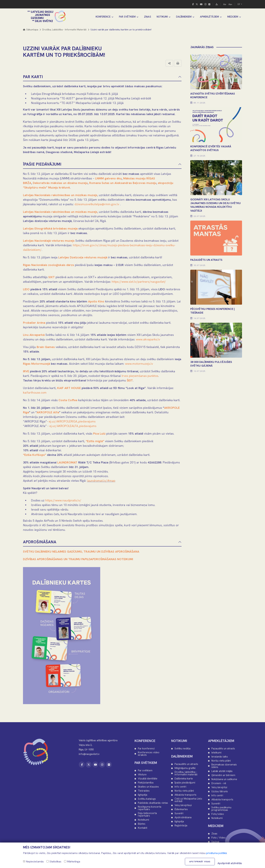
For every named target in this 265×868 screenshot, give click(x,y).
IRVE (26, 371)
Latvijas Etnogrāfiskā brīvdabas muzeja (50, 228)
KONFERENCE (103, 17)
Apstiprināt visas (200, 862)
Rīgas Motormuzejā (37, 364)
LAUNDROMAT (67, 462)
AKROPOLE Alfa (48, 412)
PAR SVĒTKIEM (127, 17)
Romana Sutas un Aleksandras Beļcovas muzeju (123, 183)
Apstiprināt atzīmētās (230, 863)
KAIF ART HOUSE (69, 388)
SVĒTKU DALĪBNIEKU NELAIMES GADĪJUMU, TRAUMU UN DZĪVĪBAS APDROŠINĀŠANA (81, 551)
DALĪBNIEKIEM (184, 17)
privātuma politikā (216, 853)
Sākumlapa (31, 30)
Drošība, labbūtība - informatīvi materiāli (64, 30)
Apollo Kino (96, 301)
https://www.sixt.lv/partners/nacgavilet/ (139, 282)
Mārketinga (72, 862)
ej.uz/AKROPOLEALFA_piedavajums (73, 426)
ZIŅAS (148, 17)
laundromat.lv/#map (101, 481)
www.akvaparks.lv (148, 339)
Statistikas (54, 862)
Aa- (225, 4)
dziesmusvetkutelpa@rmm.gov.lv (97, 204)
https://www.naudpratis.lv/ (63, 500)
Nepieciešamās (33, 862)
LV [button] (239, 4)
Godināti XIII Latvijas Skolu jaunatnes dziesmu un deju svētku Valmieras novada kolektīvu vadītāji (215, 205)
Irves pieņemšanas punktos (140, 376)
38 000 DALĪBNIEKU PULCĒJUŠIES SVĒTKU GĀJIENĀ (211, 364)
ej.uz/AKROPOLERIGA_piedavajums (72, 421)
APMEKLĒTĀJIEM (209, 17)
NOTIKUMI (162, 17)
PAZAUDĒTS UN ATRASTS (206, 260)
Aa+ (230, 4)
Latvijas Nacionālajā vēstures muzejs (49, 241)
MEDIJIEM (233, 17)
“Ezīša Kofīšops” (35, 455)
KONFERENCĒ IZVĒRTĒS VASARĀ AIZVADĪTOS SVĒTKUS (211, 148)
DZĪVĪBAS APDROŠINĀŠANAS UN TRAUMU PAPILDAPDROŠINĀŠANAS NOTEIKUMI (78, 559)
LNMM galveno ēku (108, 178)
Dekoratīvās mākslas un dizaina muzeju (60, 183)
